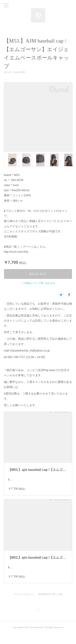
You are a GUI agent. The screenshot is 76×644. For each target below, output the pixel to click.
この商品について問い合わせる (38, 283)
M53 (23, 72)
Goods (17, 72)
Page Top (38, 621)
